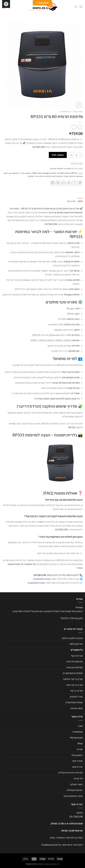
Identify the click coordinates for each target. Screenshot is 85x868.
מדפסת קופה (69, 176)
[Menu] (81, 7)
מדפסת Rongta (50, 173)
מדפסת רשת (58, 176)
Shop (80, 743)
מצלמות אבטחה (74, 667)
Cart (80, 726)
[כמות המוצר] (76, 155)
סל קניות (78, 778)
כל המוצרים (65, 112)
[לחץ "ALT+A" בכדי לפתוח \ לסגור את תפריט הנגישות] (6, 4)
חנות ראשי (77, 761)
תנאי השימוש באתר (73, 796)
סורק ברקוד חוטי (74, 685)
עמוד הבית (78, 112)
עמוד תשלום (76, 784)
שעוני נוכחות (77, 708)
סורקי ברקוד (76, 691)
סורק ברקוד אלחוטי (73, 679)
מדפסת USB (37, 173)
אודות (80, 749)
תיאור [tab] (80, 201)
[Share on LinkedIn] (53, 183)
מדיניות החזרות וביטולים (71, 772)
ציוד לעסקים (33, 176)
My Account (76, 737)
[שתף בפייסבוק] (74, 183)
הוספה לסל (58, 155)
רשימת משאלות (75, 790)
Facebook (47, 845)
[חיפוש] (76, 7)
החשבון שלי (77, 755)
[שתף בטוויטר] (69, 183)
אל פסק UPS (76, 644)
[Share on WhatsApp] (80, 183)
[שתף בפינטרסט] (58, 183)
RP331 (74, 173)
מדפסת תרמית (45, 176)
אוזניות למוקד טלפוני (72, 638)
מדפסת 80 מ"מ (64, 173)
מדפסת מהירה (25, 173)
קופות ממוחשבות (42, 579)
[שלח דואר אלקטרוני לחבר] (63, 183)
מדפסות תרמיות (57, 168)
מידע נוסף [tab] (71, 201)
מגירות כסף (77, 656)
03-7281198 (76, 816)
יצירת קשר (77, 767)
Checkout (78, 732)
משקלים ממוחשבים (73, 673)
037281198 (39, 147)
